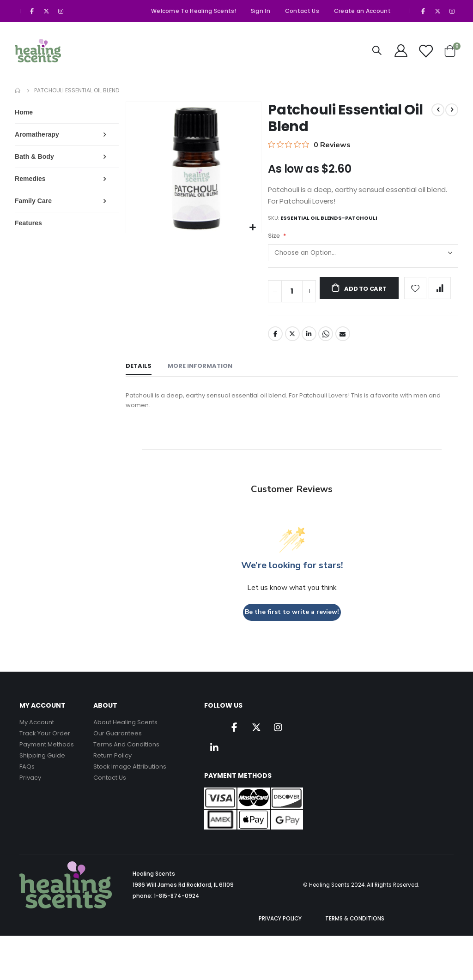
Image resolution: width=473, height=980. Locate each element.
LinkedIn (311, 342)
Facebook (277, 342)
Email (346, 342)
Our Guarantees (118, 744)
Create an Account (362, 11)
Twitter (294, 342)
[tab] (141, 375)
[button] (254, 228)
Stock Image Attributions (130, 777)
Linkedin (214, 758)
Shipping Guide (42, 766)
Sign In (261, 11)
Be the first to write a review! (293, 622)
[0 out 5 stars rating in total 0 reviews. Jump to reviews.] (311, 144)
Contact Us (302, 11)
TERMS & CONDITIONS (355, 929)
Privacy (30, 788)
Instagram (278, 738)
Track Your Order (45, 744)
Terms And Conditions (126, 755)
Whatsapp (328, 342)
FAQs (27, 777)
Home (18, 90)
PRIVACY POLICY (280, 929)
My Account (37, 733)
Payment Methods (47, 755)
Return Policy (112, 766)
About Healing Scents (125, 733)
